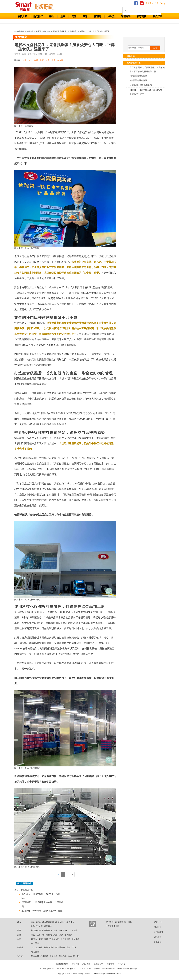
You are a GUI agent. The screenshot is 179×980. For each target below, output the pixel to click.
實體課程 (110, 922)
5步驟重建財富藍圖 (138, 76)
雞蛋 (42, 60)
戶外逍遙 (44, 956)
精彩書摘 (142, 16)
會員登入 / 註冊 (152, 3)
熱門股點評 (36, 930)
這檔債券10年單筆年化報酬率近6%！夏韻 (42, 911)
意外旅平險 (66, 939)
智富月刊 (155, 922)
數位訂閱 (157, 16)
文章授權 (110, 964)
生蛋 (36, 60)
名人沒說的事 (37, 947)
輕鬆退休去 (60, 947)
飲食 (48, 60)
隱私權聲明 (98, 964)
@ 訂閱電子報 (24, 884)
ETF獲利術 (63, 930)
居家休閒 (35, 956)
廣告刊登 (75, 964)
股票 (63, 16)
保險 (85, 16)
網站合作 (86, 964)
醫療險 (34, 939)
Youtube (155, 927)
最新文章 (22, 16)
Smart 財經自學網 (25, 7)
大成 (53, 60)
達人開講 (74, 930)
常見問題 (122, 964)
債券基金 (48, 926)
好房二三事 (36, 935)
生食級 (60, 60)
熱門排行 (38, 16)
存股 (55, 930)
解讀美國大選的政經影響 (141, 85)
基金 (52, 16)
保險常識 (76, 939)
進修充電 (63, 956)
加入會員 (155, 937)
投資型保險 (54, 939)
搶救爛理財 (49, 947)
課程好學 (126, 16)
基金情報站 (36, 922)
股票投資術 (47, 930)
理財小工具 (71, 947)
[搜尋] (141, 11)
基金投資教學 (48, 922)
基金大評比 (60, 922)
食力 (30, 60)
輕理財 (98, 16)
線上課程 (128, 922)
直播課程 (119, 922)
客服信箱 (155, 942)
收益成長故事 (37, 926)
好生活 (111, 16)
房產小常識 (58, 935)
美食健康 (53, 956)
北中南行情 (47, 935)
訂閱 (155, 48)
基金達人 (70, 922)
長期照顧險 (43, 939)
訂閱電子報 (156, 932)
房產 (74, 16)
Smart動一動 (73, 956)
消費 (24, 60)
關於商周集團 (62, 964)
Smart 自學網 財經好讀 (45, 7)
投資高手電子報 (113, 926)
